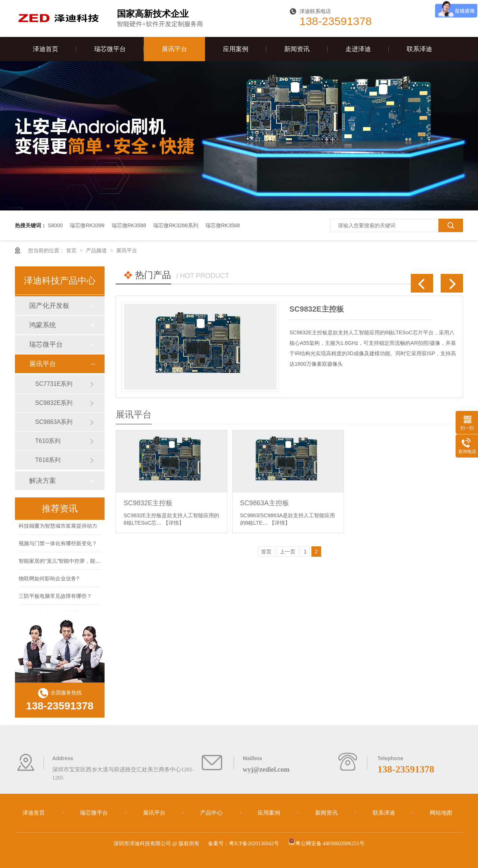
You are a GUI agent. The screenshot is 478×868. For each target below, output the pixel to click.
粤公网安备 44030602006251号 (326, 844)
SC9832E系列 (54, 403)
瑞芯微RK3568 (223, 225)
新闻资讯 (297, 49)
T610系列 (48, 441)
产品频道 (97, 250)
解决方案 (43, 481)
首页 (72, 250)
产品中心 (212, 813)
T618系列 (48, 460)
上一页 (288, 552)
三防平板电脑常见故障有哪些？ (55, 597)
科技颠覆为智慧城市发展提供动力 (58, 527)
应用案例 (236, 49)
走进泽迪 (358, 49)
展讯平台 (174, 49)
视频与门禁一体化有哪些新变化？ (58, 544)
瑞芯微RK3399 (87, 225)
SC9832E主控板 (317, 309)
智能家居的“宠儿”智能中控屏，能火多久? (66, 562)
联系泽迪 (419, 49)
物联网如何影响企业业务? (49, 579)
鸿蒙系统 (43, 325)
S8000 (55, 225)
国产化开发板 (49, 306)
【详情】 (174, 523)
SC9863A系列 (54, 422)
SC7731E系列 (54, 384)
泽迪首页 (46, 49)
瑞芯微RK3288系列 (176, 225)
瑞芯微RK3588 (129, 225)
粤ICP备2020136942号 (254, 844)
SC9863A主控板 (265, 503)
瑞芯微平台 (110, 49)
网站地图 (441, 813)
